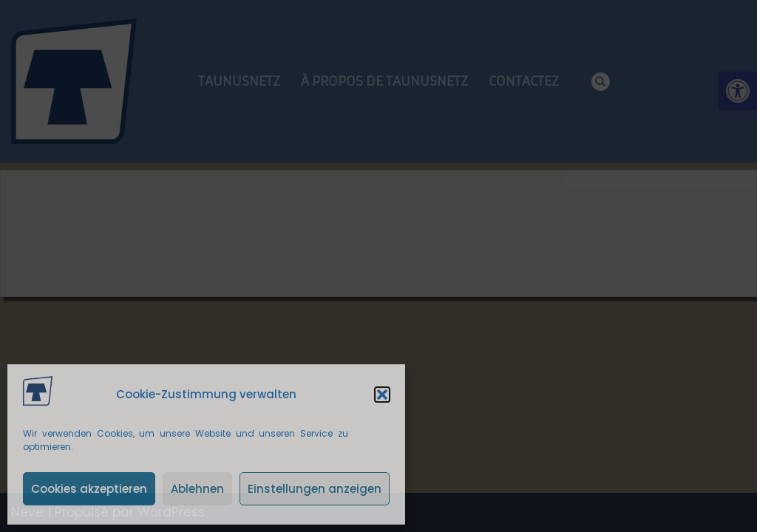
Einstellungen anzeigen (315, 489)
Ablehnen (197, 489)
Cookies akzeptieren (89, 489)
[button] (382, 395)
